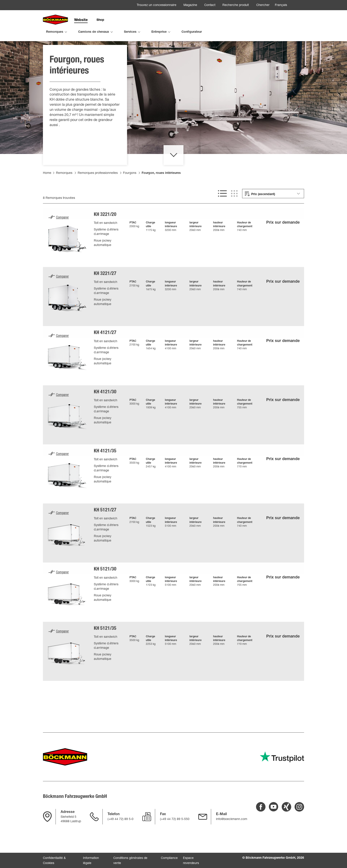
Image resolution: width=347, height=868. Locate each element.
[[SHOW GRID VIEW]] (234, 211)
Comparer (62, 235)
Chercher (263, 5)
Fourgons (130, 190)
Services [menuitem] (130, 32)
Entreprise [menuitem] (159, 32)
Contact (210, 5)
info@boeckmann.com (232, 819)
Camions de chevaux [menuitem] (94, 32)
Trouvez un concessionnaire (157, 5)
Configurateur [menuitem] (192, 32)
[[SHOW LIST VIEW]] (222, 211)
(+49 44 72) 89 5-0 (120, 819)
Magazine (190, 5)
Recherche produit (236, 5)
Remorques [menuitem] (55, 32)
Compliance (169, 858)
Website (81, 20)
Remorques (64, 190)
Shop (100, 20)
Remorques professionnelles (98, 190)
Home (47, 190)
